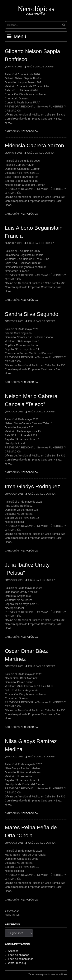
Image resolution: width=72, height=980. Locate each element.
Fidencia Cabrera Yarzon (34, 145)
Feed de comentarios (21, 959)
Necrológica (29, 131)
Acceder (13, 951)
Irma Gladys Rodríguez (32, 486)
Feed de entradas (19, 955)
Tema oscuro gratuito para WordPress (48, 974)
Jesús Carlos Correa (41, 67)
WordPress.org (17, 963)
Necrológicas (36, 9)
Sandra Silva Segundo (32, 314)
